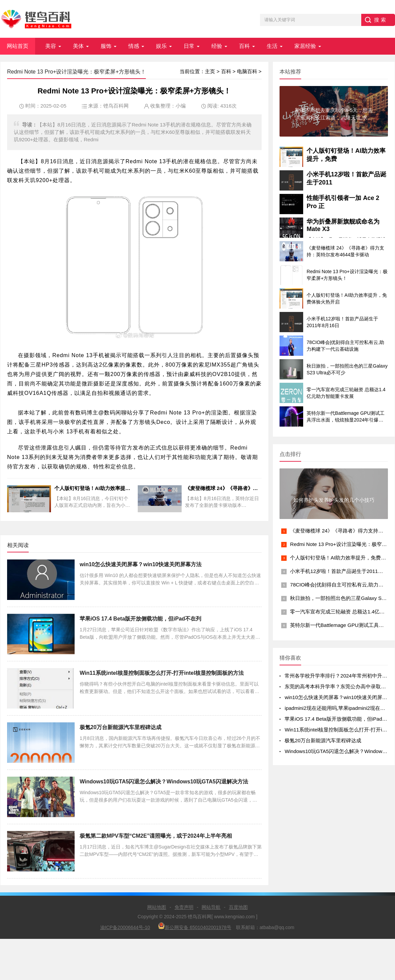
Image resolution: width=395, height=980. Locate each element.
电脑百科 (247, 71)
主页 (210, 71)
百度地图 (238, 907)
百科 (244, 46)
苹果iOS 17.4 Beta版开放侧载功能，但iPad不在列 (140, 619)
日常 (189, 46)
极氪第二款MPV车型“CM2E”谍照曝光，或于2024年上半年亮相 (156, 836)
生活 (272, 46)
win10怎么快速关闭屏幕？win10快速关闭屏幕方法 (141, 564)
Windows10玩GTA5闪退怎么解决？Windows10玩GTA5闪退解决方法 (164, 782)
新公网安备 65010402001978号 (195, 926)
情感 (134, 46)
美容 (51, 46)
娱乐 (161, 46)
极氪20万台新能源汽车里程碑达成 (121, 727)
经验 (217, 46)
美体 (78, 46)
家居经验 (305, 46)
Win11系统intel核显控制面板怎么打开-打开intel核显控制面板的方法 (162, 673)
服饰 (106, 46)
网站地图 (157, 907)
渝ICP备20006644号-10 (125, 927)
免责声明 (184, 907)
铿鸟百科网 (116, 106)
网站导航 (211, 907)
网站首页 (18, 46)
